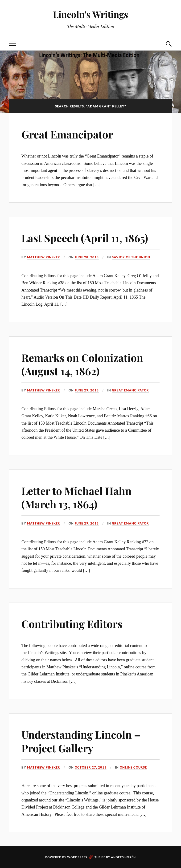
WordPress (77, 857)
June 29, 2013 (87, 390)
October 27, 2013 (91, 767)
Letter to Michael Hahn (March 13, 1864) (76, 497)
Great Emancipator (67, 134)
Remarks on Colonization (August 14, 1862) (82, 364)
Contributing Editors (72, 624)
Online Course (133, 767)
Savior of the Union (131, 257)
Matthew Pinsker (44, 257)
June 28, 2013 (87, 257)
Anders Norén (123, 857)
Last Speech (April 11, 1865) (85, 238)
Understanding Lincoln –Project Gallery (81, 741)
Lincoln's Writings (91, 14)
